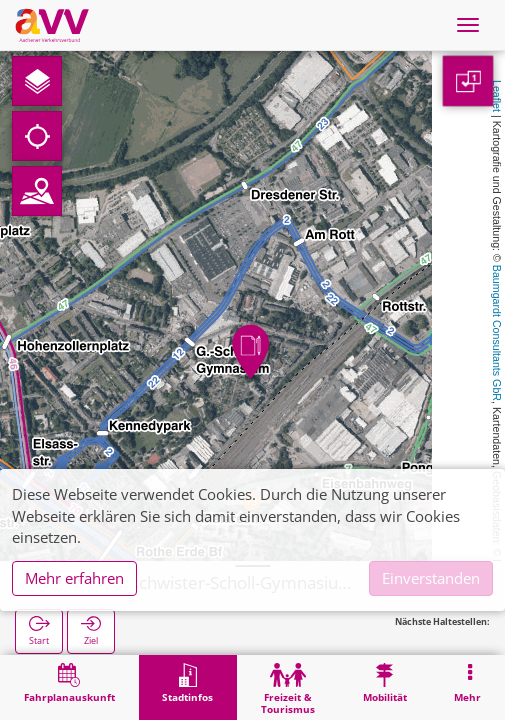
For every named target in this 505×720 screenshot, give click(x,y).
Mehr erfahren (74, 578)
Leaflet (497, 96)
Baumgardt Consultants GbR (497, 333)
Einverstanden (431, 578)
